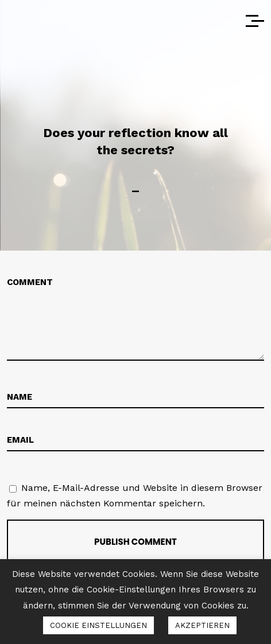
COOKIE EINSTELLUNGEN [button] (98, 625)
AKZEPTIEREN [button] (202, 625)
